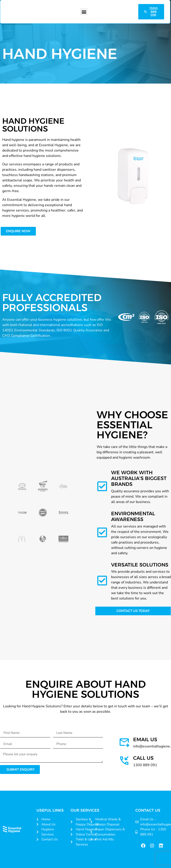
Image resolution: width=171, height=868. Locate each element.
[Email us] (124, 742)
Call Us (143, 758)
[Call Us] (124, 761)
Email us (145, 740)
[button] (84, 12)
